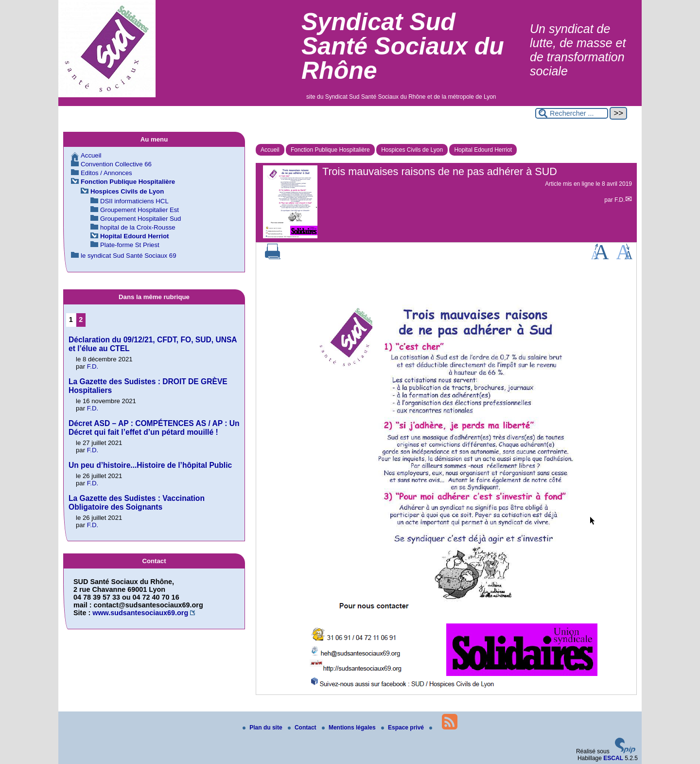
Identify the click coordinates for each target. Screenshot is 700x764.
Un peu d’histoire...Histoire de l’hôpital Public (150, 465)
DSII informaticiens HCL (134, 201)
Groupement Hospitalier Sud (140, 219)
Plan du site (263, 728)
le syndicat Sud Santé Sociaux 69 (128, 256)
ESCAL (613, 758)
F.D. (620, 200)
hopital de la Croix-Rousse (138, 227)
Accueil (270, 150)
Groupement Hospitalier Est (140, 210)
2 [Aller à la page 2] (81, 320)
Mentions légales (350, 728)
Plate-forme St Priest (130, 245)
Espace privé (403, 728)
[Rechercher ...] (572, 113)
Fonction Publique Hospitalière (330, 150)
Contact (303, 728)
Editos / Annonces (106, 173)
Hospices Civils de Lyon (412, 150)
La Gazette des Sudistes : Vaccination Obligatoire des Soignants (137, 503)
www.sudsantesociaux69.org (140, 613)
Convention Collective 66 (116, 164)
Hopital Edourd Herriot (483, 150)
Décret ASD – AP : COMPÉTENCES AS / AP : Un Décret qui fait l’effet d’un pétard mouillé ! (154, 428)
